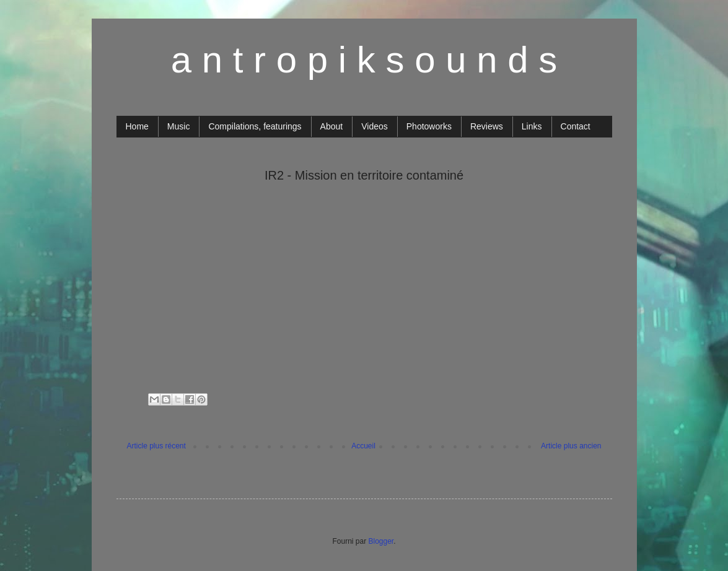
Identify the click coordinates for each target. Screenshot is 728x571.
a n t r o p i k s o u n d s (364, 60)
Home (137, 126)
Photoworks (429, 126)
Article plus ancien (571, 446)
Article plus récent (156, 446)
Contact (576, 126)
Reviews (487, 126)
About (332, 126)
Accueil (363, 446)
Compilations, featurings (255, 126)
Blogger (381, 541)
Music (179, 126)
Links (532, 126)
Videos (375, 126)
